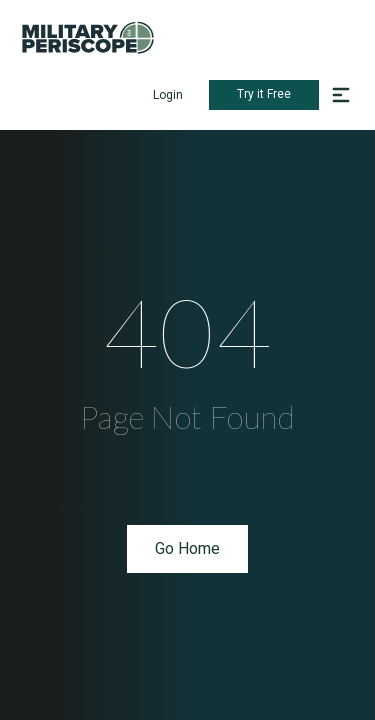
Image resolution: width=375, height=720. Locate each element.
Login (168, 95)
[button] (341, 95)
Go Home (187, 548)
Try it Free (264, 94)
